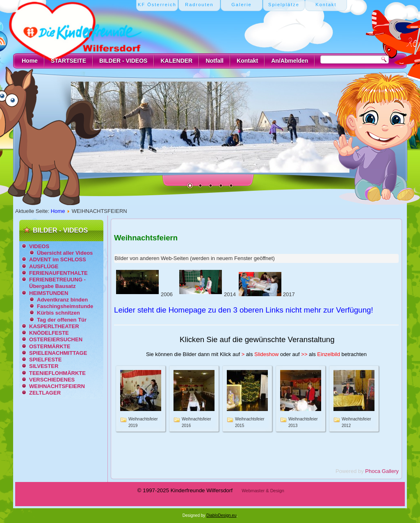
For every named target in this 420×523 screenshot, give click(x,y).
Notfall (215, 61)
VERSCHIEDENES (52, 380)
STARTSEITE (68, 61)
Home (30, 61)
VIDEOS (39, 246)
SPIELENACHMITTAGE (58, 353)
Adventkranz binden (62, 300)
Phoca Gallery (382, 471)
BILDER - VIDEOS (123, 61)
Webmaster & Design (263, 491)
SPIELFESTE (45, 360)
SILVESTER (44, 366)
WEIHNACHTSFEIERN (57, 386)
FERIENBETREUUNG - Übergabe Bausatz (57, 283)
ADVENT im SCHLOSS (58, 259)
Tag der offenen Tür (62, 320)
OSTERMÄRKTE (50, 346)
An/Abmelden (290, 61)
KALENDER (176, 61)
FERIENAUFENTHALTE (58, 273)
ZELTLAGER (45, 393)
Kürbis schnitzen (58, 313)
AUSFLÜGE (44, 266)
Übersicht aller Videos (65, 253)
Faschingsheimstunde (65, 306)
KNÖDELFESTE (49, 333)
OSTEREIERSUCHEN (56, 339)
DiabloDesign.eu (221, 515)
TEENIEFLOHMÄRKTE (57, 373)
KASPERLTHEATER (54, 326)
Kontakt (247, 61)
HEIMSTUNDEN (49, 293)
